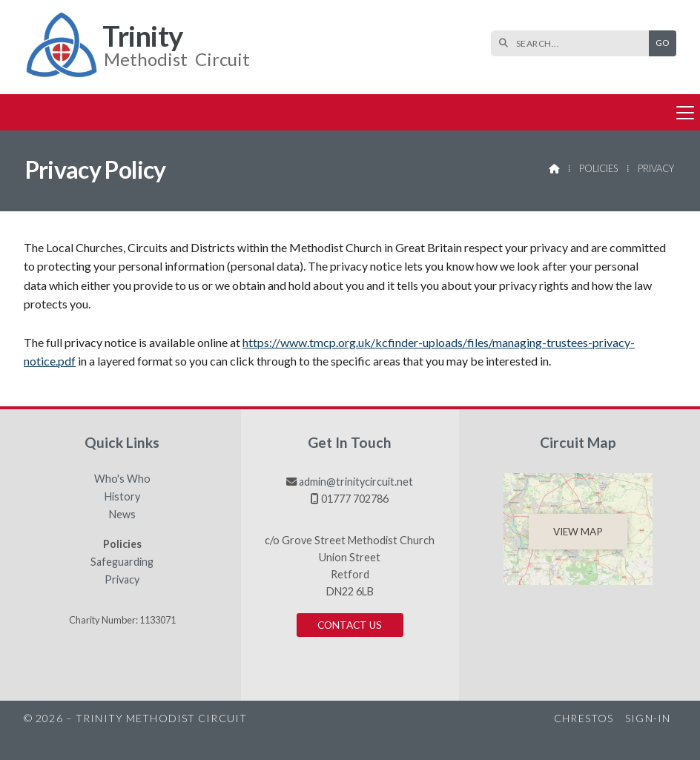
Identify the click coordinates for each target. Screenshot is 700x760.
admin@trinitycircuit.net (356, 482)
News (122, 515)
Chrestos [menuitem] (584, 718)
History (122, 497)
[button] (350, 112)
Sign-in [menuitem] (648, 718)
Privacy (122, 580)
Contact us (350, 625)
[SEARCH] (574, 43)
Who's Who (122, 479)
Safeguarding (122, 562)
